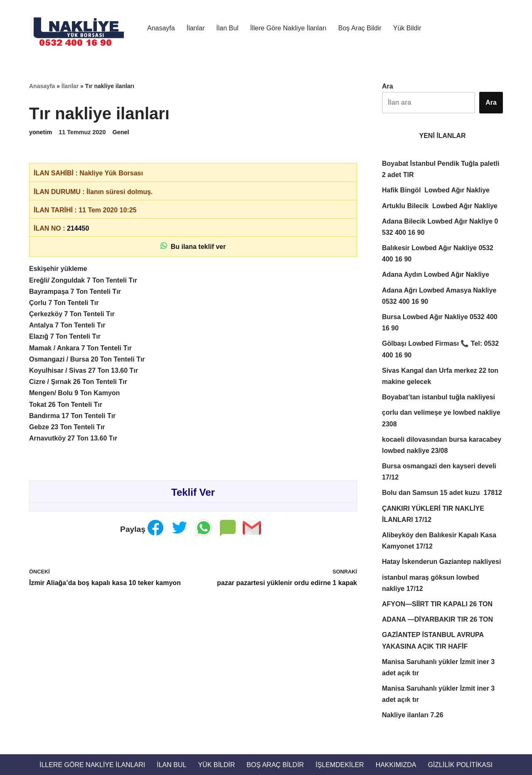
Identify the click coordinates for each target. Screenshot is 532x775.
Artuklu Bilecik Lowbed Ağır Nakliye (440, 206)
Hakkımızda (396, 765)
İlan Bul (227, 28)
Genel (121, 132)
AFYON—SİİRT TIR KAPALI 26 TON (437, 604)
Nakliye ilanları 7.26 (413, 715)
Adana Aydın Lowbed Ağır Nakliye (436, 274)
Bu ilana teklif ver (193, 246)
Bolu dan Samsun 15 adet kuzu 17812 (442, 493)
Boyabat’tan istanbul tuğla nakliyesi (440, 397)
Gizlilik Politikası (460, 765)
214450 (78, 228)
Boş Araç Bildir (360, 28)
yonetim (41, 132)
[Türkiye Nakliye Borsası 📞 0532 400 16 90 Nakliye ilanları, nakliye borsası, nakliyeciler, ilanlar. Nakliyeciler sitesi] (81, 28)
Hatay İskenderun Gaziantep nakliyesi (441, 562)
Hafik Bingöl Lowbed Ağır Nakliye (436, 190)
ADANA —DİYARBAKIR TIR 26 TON (437, 619)
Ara (388, 86)
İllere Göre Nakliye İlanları (288, 28)
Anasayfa (161, 28)
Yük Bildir (407, 28)
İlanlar (196, 28)
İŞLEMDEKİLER (340, 765)
